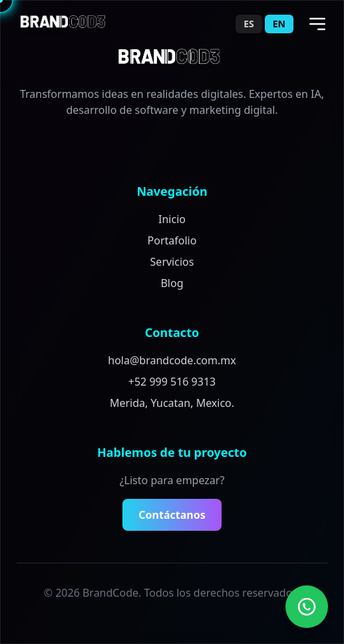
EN (279, 24)
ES (249, 24)
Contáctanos (172, 515)
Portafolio (172, 240)
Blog (172, 283)
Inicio (172, 219)
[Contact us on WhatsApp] (307, 607)
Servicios (172, 262)
